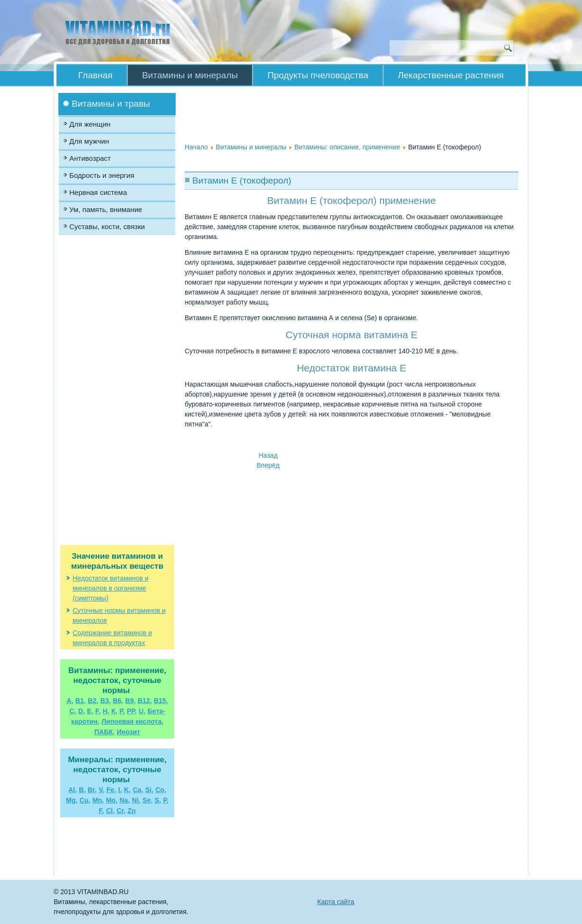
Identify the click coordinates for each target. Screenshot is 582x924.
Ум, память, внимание (106, 209)
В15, (161, 701)
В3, (105, 701)
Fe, (111, 790)
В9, (131, 701)
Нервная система (98, 192)
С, (73, 711)
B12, (145, 701)
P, (166, 800)
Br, (92, 790)
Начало (196, 147)
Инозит (128, 732)
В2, (93, 701)
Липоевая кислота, (132, 721)
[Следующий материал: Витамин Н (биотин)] (268, 465)
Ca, (138, 790)
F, (98, 711)
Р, (122, 711)
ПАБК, (105, 732)
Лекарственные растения (451, 75)
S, (158, 800)
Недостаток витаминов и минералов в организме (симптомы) (111, 588)
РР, (132, 711)
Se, (147, 800)
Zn (132, 811)
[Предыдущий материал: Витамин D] (268, 455)
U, (142, 711)
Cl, (110, 811)
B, (82, 790)
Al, (73, 790)
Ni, (136, 800)
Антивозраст (90, 158)
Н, (106, 711)
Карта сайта (336, 902)
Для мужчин (89, 141)
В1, (81, 701)
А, (70, 701)
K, (127, 790)
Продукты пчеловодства (318, 75)
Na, (125, 800)
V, (102, 790)
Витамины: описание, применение (347, 147)
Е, (90, 711)
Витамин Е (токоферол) (242, 180)
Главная (95, 75)
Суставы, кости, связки (107, 226)
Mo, (112, 800)
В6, (118, 701)
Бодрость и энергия (102, 175)
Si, (149, 790)
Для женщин (90, 124)
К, (114, 711)
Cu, (85, 800)
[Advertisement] (117, 334)
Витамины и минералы (190, 75)
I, (120, 790)
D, (82, 711)
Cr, (121, 811)
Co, (161, 790)
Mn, (98, 800)
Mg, (72, 800)
